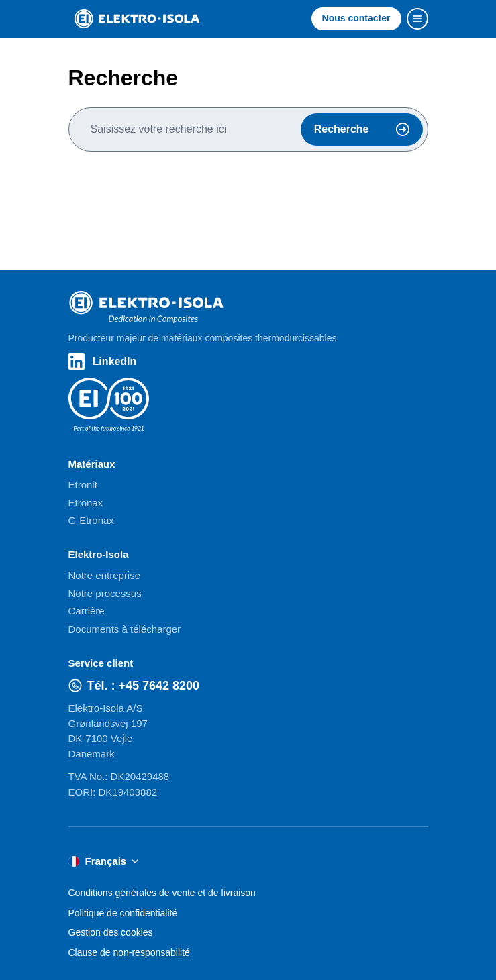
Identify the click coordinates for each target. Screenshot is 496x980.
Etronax (86, 503)
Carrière (87, 611)
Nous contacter (356, 18)
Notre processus (105, 593)
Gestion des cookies (111, 932)
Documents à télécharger (125, 629)
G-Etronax (91, 520)
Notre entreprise (105, 575)
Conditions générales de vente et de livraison (162, 893)
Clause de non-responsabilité (129, 952)
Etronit (83, 485)
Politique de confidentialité (123, 913)
